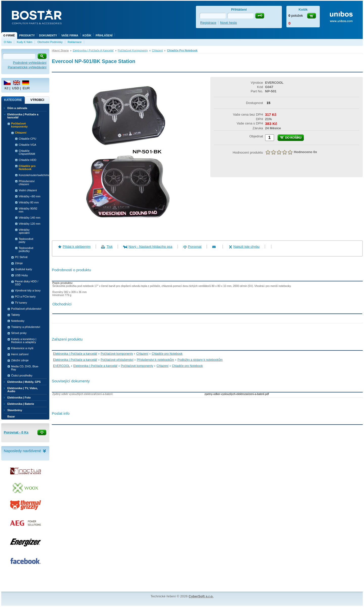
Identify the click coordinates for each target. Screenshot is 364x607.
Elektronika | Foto (19, 397)
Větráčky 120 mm (30, 224)
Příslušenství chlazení (27, 183)
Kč (7, 88)
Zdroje (19, 263)
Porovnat (195, 247)
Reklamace (75, 42)
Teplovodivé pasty (26, 240)
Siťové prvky (19, 333)
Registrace (208, 23)
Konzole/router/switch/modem (31, 175)
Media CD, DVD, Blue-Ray (25, 368)
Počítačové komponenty (133, 50)
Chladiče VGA (27, 145)
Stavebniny (15, 410)
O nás (8, 42)
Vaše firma (70, 35)
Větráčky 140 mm (30, 218)
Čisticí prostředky (22, 375)
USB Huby (21, 275)
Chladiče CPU (27, 139)
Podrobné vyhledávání (30, 63)
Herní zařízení (20, 354)
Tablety (16, 315)
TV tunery (21, 303)
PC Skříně (21, 257)
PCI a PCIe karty (25, 297)
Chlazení (157, 50)
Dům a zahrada (17, 108)
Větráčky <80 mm (30, 196)
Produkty (27, 35)
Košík (87, 35)
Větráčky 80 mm (29, 202)
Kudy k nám (25, 42)
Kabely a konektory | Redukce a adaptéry (24, 341)
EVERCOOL (62, 366)
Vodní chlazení (28, 190)
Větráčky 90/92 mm (28, 210)
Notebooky (18, 321)
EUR (26, 88)
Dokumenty (48, 35)
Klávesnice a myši (22, 348)
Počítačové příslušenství (117, 360)
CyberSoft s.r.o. (201, 596)
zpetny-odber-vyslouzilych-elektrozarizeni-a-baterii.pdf (237, 394)
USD (15, 88)
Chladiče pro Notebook (182, 50)
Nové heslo (229, 23)
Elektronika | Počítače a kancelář (93, 50)
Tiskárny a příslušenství (26, 327)
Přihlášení (104, 35)
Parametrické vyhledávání (27, 67)
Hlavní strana (60, 50)
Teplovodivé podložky (26, 249)
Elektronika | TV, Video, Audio (22, 390)
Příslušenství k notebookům (155, 360)
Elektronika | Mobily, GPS (24, 382)
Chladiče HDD (28, 160)
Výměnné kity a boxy (28, 290)
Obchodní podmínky (50, 42)
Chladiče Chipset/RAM (27, 152)
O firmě (9, 35)
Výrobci (37, 100)
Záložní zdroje (20, 360)
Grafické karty (24, 269)
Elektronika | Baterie (21, 404)
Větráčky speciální (24, 231)
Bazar (11, 416)
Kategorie (13, 100)
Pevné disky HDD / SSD (27, 283)
